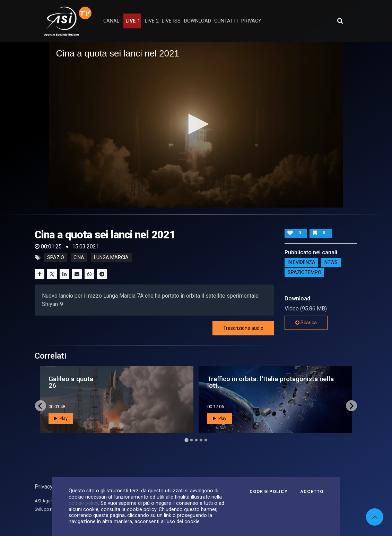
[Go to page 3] (196, 440)
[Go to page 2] (191, 440)
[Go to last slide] (41, 406)
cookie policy (83, 503)
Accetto (312, 492)
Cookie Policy (269, 492)
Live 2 (152, 21)
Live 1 (133, 21)
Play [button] (61, 419)
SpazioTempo (304, 273)
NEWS (331, 263)
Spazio (56, 258)
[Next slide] (351, 406)
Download (198, 21)
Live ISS (171, 21)
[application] (196, 125)
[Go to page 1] (186, 440)
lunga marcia (111, 258)
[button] (196, 124)
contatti (226, 21)
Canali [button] (112, 21)
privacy (251, 21)
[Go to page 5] (206, 440)
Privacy (44, 487)
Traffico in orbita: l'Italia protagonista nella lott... (271, 382)
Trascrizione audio (243, 328)
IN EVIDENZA (302, 263)
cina (79, 258)
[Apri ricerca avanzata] (340, 21)
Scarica (306, 323)
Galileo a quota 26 (71, 382)
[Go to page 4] (201, 440)
